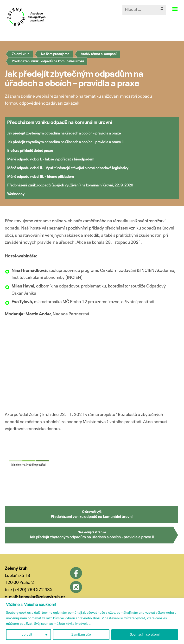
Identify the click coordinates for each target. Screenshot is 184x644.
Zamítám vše (81, 635)
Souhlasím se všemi (145, 635)
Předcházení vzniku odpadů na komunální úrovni (48, 61)
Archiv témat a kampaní (99, 54)
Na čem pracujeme (55, 54)
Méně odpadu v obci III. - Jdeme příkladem (41, 177)
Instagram (76, 587)
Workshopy (16, 194)
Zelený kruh (21, 54)
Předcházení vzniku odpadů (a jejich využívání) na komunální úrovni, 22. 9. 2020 (70, 185)
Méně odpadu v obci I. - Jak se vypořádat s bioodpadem (51, 159)
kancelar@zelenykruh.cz (42, 597)
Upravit (27, 635)
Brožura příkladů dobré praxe (30, 151)
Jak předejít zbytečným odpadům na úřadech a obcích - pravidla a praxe (64, 133)
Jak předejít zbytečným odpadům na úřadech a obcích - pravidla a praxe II (65, 142)
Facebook (76, 573)
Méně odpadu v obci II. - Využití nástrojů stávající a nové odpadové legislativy (68, 168)
